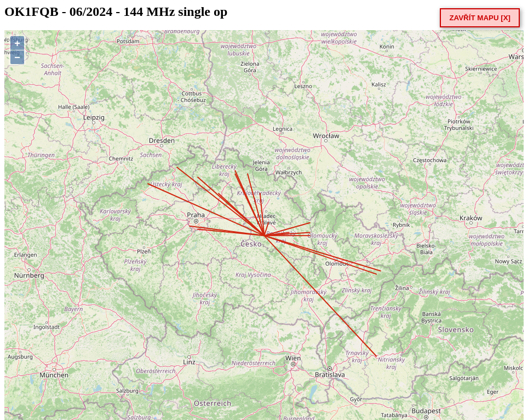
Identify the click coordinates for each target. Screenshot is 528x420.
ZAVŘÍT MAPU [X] (480, 18)
